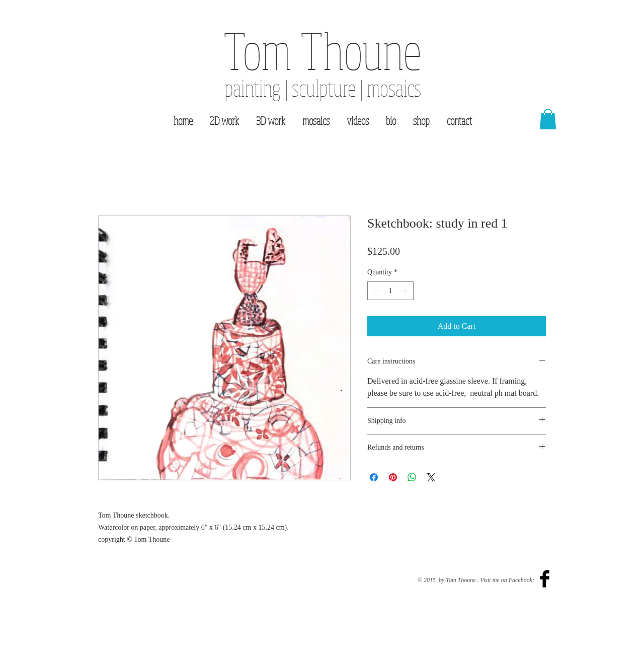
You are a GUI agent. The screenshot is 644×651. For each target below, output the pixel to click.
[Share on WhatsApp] (412, 477)
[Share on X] (431, 477)
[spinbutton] (390, 291)
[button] (548, 119)
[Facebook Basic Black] (545, 579)
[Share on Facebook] (374, 477)
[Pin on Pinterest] (393, 477)
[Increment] (406, 291)
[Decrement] (375, 291)
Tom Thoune (323, 50)
